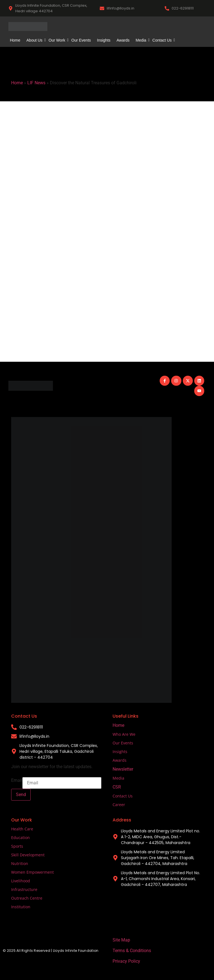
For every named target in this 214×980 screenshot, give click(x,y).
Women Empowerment (32, 872)
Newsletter (123, 769)
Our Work (58, 40)
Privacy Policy (126, 961)
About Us (35, 40)
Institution (21, 907)
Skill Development (28, 855)
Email (17, 780)
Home (15, 40)
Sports (17, 846)
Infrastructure (24, 889)
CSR (117, 787)
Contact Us (163, 40)
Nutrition (20, 863)
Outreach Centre (27, 898)
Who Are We (124, 734)
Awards (123, 40)
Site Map (121, 940)
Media (142, 40)
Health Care (22, 829)
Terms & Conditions (132, 951)
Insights (104, 40)
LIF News (36, 83)
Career (119, 805)
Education (20, 838)
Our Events (81, 40)
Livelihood (21, 881)
